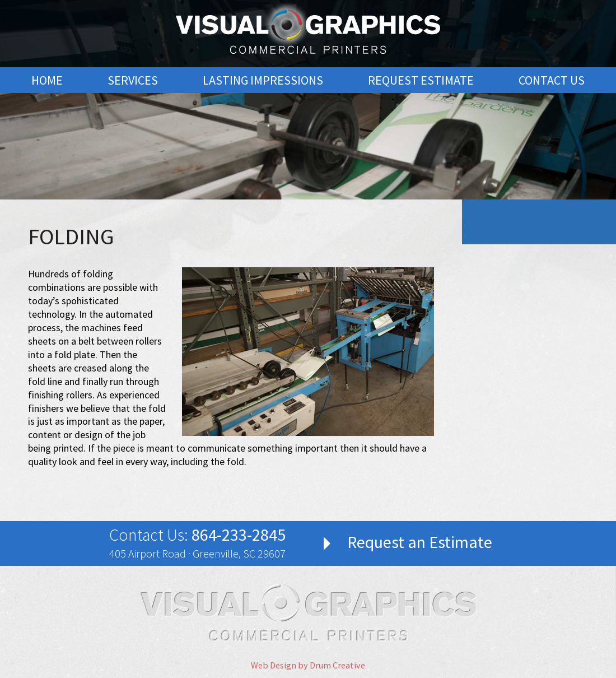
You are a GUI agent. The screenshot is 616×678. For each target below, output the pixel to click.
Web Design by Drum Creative (308, 665)
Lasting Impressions (263, 80)
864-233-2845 (239, 535)
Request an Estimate (420, 542)
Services (133, 80)
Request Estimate (421, 80)
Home (47, 80)
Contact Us (552, 80)
